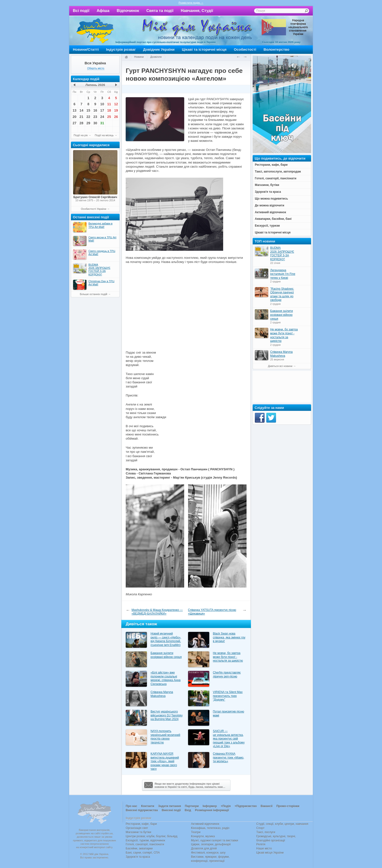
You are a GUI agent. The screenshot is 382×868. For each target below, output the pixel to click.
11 (109, 104)
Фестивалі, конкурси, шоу (208, 853)
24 (102, 117)
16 (95, 110)
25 (109, 117)
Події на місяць (104, 135)
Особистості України (94, 209)
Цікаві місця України (270, 853)
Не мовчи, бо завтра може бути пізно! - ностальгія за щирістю (228, 657)
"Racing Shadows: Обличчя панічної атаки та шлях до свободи (282, 294)
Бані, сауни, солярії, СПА (143, 853)
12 (116, 104)
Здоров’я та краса (138, 857)
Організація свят (137, 828)
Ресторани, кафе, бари (141, 824)
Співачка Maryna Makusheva (162, 694)
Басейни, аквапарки (139, 849)
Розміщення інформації (212, 810)
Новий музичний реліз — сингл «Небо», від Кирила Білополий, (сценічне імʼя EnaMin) (166, 639)
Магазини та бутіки (138, 832)
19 (116, 110)
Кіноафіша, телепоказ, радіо (210, 828)
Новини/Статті (86, 49)
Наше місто (264, 849)
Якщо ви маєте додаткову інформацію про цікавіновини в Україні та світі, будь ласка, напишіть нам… (185, 785)
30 (95, 123)
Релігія (261, 844)
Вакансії (267, 806)
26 (116, 117)
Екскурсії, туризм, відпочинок (145, 840)
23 (95, 117)
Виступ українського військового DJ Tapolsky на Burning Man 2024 (167, 715)
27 (75, 123)
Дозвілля (156, 57)
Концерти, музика (203, 836)
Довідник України (159, 49)
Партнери (192, 806)
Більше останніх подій (94, 294)
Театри (196, 832)
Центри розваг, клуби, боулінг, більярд (152, 836)
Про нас (131, 806)
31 (102, 123)
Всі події (81, 11)
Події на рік (81, 135)
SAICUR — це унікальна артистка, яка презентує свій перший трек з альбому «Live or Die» (229, 739)
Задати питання (170, 806)
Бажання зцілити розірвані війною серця (166, 655)
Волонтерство (277, 49)
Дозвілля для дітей (204, 849)
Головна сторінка (126, 57)
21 (81, 117)
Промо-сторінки (288, 806)
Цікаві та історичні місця (204, 49)
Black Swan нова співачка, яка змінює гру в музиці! (229, 637)
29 (88, 123)
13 (75, 110)
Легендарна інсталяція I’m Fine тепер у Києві (283, 274)
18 (109, 110)
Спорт (260, 828)
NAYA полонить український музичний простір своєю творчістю (165, 737)
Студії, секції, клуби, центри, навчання (282, 824)
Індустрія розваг (121, 49)
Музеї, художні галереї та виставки (215, 840)
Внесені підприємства (142, 810)
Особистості (245, 49)
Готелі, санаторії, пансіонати (145, 844)
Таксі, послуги (266, 832)
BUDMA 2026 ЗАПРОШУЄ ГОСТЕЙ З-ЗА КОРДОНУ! (282, 254)
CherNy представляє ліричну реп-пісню (227, 675)
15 (88, 110)
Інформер (210, 806)
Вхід (188, 810)
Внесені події (171, 810)
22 (88, 117)
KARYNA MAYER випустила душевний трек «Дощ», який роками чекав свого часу (165, 761)
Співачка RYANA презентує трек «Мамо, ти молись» (229, 757)
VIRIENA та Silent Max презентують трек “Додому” (228, 696)
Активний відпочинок (205, 824)
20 (75, 117)
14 (81, 110)
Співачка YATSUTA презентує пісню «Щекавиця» (212, 612)
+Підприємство (246, 806)
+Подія (226, 806)
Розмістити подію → (191, 3)
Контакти (148, 806)
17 (102, 110)
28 (81, 123)
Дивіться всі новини (280, 366)
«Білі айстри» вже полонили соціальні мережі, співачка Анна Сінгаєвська (166, 678)
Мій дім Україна (95, 31)
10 (102, 104)
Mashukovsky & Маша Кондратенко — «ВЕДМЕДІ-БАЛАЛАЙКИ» (157, 612)
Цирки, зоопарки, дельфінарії (211, 844)
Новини (139, 57)
